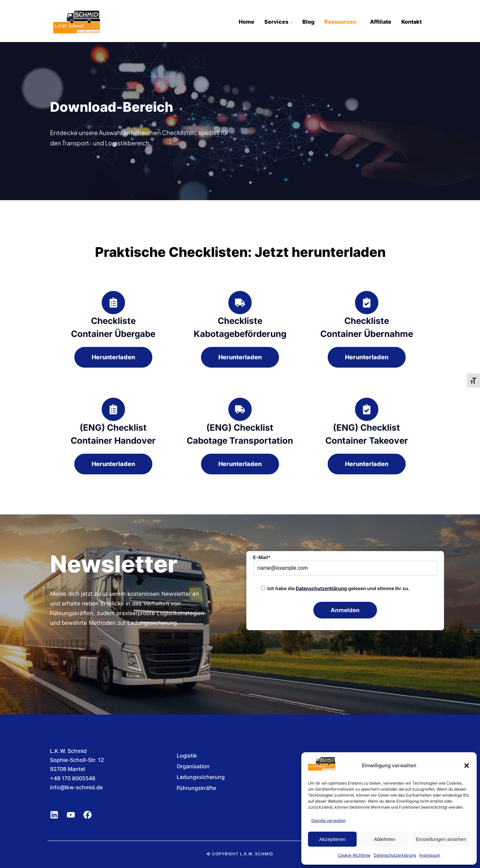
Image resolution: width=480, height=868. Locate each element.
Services (276, 22)
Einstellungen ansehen (441, 839)
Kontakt (411, 22)
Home (246, 22)
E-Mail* (262, 557)
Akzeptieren (332, 839)
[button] (467, 766)
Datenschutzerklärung (395, 855)
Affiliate (381, 22)
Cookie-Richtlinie (354, 855)
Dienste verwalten (328, 820)
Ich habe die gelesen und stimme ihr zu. (338, 588)
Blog (308, 22)
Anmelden (345, 610)
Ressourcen (340, 22)
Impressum (430, 855)
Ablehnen (384, 839)
